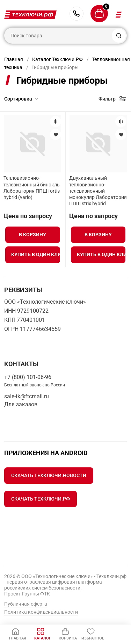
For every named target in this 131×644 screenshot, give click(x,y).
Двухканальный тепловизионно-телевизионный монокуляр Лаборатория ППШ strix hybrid (98, 191)
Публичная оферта (26, 604)
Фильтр (107, 99)
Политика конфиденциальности (41, 612)
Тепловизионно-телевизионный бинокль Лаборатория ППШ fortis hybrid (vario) (32, 188)
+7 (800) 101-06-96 (77, 14)
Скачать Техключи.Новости (49, 475)
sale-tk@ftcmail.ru (27, 396)
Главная (14, 59)
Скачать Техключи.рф (41, 499)
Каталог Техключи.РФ (57, 59)
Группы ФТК (36, 594)
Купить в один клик (35, 254)
